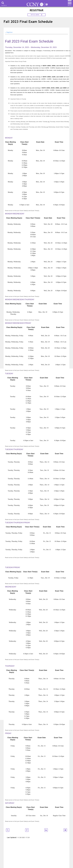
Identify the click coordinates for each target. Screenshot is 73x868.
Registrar (10, 32)
